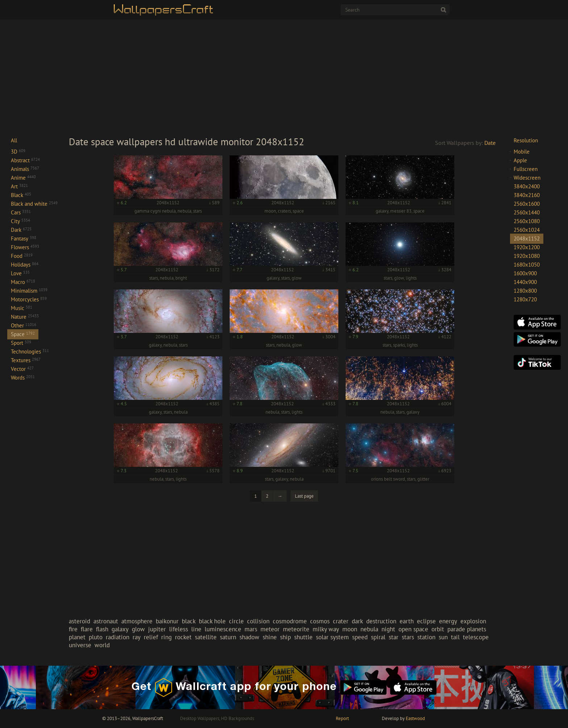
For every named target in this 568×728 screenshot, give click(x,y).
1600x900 (525, 273)
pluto (96, 637)
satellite (206, 637)
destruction (381, 621)
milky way (326, 629)
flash (102, 629)
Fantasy (24, 239)
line (196, 629)
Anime (23, 178)
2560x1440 (527, 212)
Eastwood (415, 718)
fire (73, 629)
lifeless (179, 629)
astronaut (106, 621)
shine (270, 637)
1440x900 (525, 282)
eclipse (426, 621)
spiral (378, 637)
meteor (270, 629)
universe (80, 645)
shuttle (303, 637)
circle (236, 621)
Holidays (25, 265)
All (14, 140)
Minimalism (29, 291)
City (20, 221)
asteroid (80, 621)
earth (407, 621)
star (394, 637)
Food (22, 256)
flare (87, 629)
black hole (212, 621)
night (388, 629)
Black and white (34, 204)
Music (22, 308)
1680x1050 (527, 265)
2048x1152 (527, 239)
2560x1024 (527, 230)
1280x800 (525, 291)
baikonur (167, 621)
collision (258, 621)
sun (443, 637)
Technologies (30, 352)
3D (18, 152)
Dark (21, 230)
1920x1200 (527, 247)
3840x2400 (527, 186)
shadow (249, 637)
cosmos (320, 621)
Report (342, 718)
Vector (22, 369)
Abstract (25, 160)
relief (151, 637)
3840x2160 (527, 195)
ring (166, 637)
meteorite (296, 629)
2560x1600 (527, 204)
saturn (228, 637)
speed (360, 637)
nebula (369, 629)
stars (408, 637)
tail (455, 637)
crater (341, 621)
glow (138, 629)
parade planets (467, 629)
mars (251, 629)
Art (19, 186)
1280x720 (525, 299)
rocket (183, 637)
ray (137, 637)
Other (24, 325)
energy (448, 621)
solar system (332, 637)
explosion (473, 621)
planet (77, 637)
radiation (118, 637)
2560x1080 (527, 221)
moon (350, 629)
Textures (26, 360)
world (102, 645)
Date (490, 143)
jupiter (157, 629)
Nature (25, 317)
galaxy (120, 629)
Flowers (25, 247)
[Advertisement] (284, 78)
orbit (438, 629)
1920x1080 (527, 256)
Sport (21, 343)
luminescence (223, 629)
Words (23, 378)
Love (20, 273)
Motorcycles (29, 299)
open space (413, 629)
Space (23, 334)
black (189, 621)
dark (357, 621)
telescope (476, 637)
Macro (23, 282)
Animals (25, 169)
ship (285, 637)
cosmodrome (290, 621)
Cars (21, 212)
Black (21, 195)
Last (304, 496)
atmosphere (137, 621)
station (426, 637)
